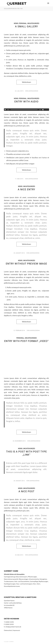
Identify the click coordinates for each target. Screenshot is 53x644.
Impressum (16, 630)
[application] (26, 110)
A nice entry (26, 189)
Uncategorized (33, 23)
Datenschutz (8, 630)
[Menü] (48, 3)
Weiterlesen (26, 82)
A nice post (26, 491)
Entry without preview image (26, 264)
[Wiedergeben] (5, 110)
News (16, 23)
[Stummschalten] (43, 110)
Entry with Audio (26, 102)
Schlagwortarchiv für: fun (13, 9)
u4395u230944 (33, 91)
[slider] (24, 110)
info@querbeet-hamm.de (13, 627)
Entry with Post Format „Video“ (26, 341)
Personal (23, 23)
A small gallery (26, 26)
